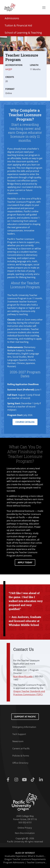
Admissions (12, 18)
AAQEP (9, 69)
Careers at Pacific (21, 748)
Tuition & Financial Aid (18, 25)
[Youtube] (25, 780)
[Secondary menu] (44, 8)
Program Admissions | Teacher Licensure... (25, 862)
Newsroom (18, 741)
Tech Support (19, 734)
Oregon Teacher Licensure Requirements (25, 859)
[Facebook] (9, 780)
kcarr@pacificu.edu (23, 676)
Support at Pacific (25, 717)
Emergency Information (24, 727)
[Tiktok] (33, 780)
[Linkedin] (41, 780)
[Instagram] (17, 780)
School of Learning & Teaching (23, 33)
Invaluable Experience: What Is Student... (25, 856)
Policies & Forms (21, 756)
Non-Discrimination (25, 833)
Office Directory (20, 763)
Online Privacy (25, 828)
